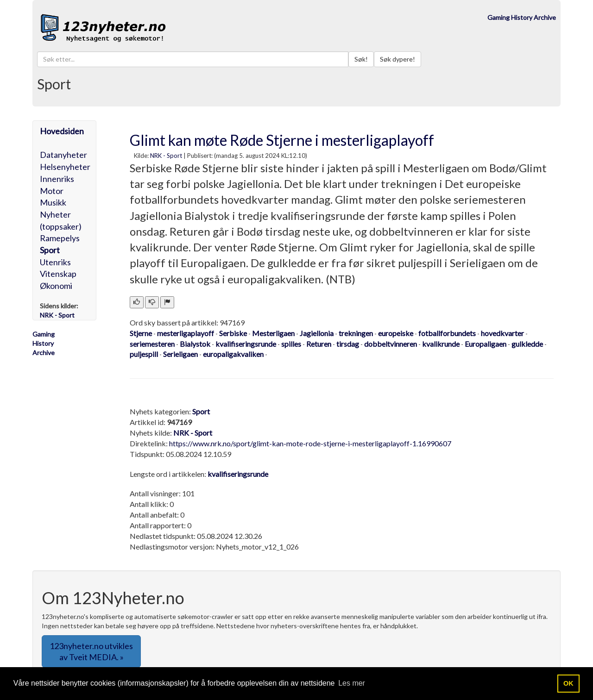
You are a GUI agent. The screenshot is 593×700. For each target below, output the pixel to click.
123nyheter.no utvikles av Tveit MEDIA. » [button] (91, 651)
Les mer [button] (352, 683)
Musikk (53, 202)
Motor (52, 191)
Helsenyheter (65, 167)
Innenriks (57, 179)
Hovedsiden (62, 131)
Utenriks (55, 262)
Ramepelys (60, 238)
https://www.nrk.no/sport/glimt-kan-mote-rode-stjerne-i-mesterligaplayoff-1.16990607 (310, 443)
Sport (50, 250)
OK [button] (568, 683)
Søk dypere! (397, 59)
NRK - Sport (166, 156)
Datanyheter (63, 155)
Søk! (361, 59)
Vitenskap (58, 274)
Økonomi (56, 286)
